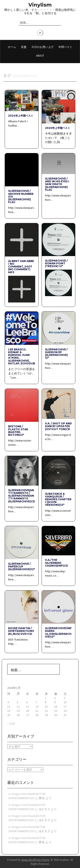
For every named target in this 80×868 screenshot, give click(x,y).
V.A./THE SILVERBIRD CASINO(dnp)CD (57, 563)
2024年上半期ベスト (21, 116)
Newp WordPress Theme (35, 860)
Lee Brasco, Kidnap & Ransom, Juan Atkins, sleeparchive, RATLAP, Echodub (22, 356)
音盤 (24, 47)
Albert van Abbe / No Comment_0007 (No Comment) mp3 (21, 267)
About (40, 56)
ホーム (12, 47)
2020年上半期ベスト (58, 128)
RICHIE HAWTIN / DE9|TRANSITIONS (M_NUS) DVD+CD (21, 631)
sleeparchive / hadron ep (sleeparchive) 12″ (56, 354)
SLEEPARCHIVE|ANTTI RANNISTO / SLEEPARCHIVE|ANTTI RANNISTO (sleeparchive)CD (22, 496)
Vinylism (40, 5)
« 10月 (11, 724)
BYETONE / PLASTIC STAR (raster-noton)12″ (18, 431)
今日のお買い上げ (42, 47)
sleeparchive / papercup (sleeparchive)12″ (22, 566)
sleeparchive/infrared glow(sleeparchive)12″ (58, 632)
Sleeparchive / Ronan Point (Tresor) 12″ (56, 263)
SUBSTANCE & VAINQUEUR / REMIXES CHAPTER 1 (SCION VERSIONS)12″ (58, 499)
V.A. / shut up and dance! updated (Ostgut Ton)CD (58, 426)
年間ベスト (65, 47)
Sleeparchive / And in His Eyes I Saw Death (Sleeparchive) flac (57, 184)
